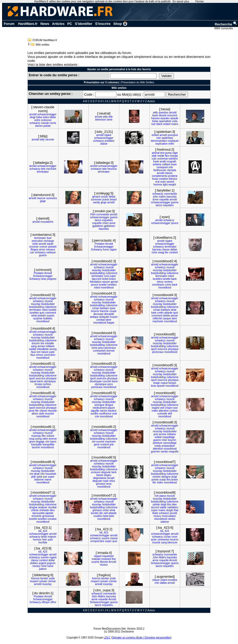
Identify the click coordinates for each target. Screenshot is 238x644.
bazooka (172, 197)
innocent (172, 115)
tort (38, 352)
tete (43, 169)
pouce (175, 223)
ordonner (46, 120)
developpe (96, 381)
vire (47, 442)
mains (175, 124)
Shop (120, 24)
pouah (111, 478)
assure (106, 282)
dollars (34, 563)
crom (174, 537)
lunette (103, 285)
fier (167, 252)
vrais (163, 182)
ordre (37, 120)
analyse (43, 507)
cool (106, 276)
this (169, 480)
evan (174, 164)
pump (168, 153)
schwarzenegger (47, 114)
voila (175, 121)
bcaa (155, 179)
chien (106, 223)
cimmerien (163, 540)
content (174, 252)
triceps (38, 384)
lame (109, 320)
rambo (164, 452)
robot (97, 288)
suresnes (52, 198)
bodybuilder (109, 270)
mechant (51, 169)
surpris (50, 316)
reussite (52, 411)
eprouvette (39, 513)
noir (153, 124)
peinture (157, 443)
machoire (158, 321)
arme (155, 200)
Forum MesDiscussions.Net (110, 629)
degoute (106, 472)
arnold (33, 114)
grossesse (48, 516)
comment (51, 313)
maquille (174, 452)
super (113, 276)
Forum (9, 24)
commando (170, 194)
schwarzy (35, 123)
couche (107, 381)
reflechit (157, 318)
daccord (97, 279)
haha (39, 117)
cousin (104, 197)
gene (97, 444)
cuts (154, 159)
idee (174, 504)
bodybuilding (97, 273)
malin (155, 411)
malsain (96, 559)
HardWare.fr (28, 24)
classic (169, 173)
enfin (171, 144)
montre (157, 477)
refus (112, 481)
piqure (111, 408)
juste (52, 352)
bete (154, 313)
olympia (172, 170)
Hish (93, 214)
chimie (35, 510)
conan (96, 308)
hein (45, 540)
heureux (112, 169)
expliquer (174, 141)
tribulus (173, 179)
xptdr (39, 477)
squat (33, 381)
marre (48, 480)
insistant (106, 559)
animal (155, 153)
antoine (157, 164)
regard (155, 408)
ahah (37, 474)
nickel (105, 279)
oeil (162, 408)
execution (37, 241)
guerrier (155, 452)
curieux (174, 411)
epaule (174, 118)
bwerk (100, 475)
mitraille (49, 343)
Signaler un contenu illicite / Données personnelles (141, 638)
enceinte (37, 516)
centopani (162, 167)
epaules (165, 118)
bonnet (110, 351)
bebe (44, 537)
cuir (32, 252)
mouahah (51, 474)
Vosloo (104, 565)
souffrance (105, 414)
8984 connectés (224, 28)
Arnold (109, 244)
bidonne (39, 480)
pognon (51, 563)
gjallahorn (109, 226)
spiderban (167, 138)
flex (167, 156)
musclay (97, 270)
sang (34, 346)
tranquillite (49, 444)
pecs (101, 348)
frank (156, 162)
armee (41, 346)
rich (157, 496)
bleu (52, 510)
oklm (45, 439)
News (45, 24)
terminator (43, 172)
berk (114, 472)
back (174, 279)
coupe (113, 311)
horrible (43, 542)
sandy (97, 202)
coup (32, 439)
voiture (50, 436)
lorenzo (35, 578)
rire (94, 442)
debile (166, 316)
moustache (47, 222)
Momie (104, 562)
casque (167, 318)
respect (34, 581)
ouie (115, 414)
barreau (157, 250)
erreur (40, 355)
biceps (172, 383)
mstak (161, 156)
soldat (33, 349)
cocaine (52, 519)
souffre (94, 414)
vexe (109, 484)
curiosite (162, 414)
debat (112, 197)
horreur (37, 540)
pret (156, 434)
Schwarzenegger (104, 247)
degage (40, 442)
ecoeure (96, 472)
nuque (164, 383)
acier (154, 540)
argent (42, 563)
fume (106, 250)
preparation (168, 446)
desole (163, 115)
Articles (58, 24)
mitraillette (43, 349)
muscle (110, 267)
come (168, 285)
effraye (46, 602)
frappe (111, 323)
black (159, 124)
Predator (100, 244)
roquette (164, 200)
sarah (50, 244)
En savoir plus (181, 1)
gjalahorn (98, 226)
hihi (43, 474)
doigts (170, 510)
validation (173, 507)
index (46, 117)
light (165, 185)
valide (163, 507)
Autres (151, 101)
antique (94, 317)
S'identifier (84, 24)
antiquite (104, 317)
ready (158, 446)
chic (157, 583)
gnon (32, 442)
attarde (168, 313)
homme (158, 185)
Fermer (200, 1)
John (156, 557)
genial (114, 282)
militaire (50, 346)
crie (97, 416)
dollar (52, 560)
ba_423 (43, 531)
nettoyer (51, 252)
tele (111, 117)
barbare (104, 308)
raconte (50, 140)
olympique (50, 381)
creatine (163, 179)
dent (174, 318)
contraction (100, 351)
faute (155, 115)
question (163, 113)
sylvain (43, 581)
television (101, 120)
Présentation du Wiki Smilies (138, 82)
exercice (162, 349)
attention (163, 411)
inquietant (108, 556)
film (44, 436)
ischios (47, 384)
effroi (53, 602)
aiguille (95, 411)
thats (155, 513)
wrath (163, 162)
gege (43, 201)
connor (44, 247)
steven (39, 126)
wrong (53, 349)
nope (106, 481)
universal (162, 159)
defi (170, 414)
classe (104, 144)
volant (164, 580)
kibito (53, 117)
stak (154, 156)
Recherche (226, 24)
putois (106, 200)
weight (172, 185)
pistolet (52, 247)
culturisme (111, 273)
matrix (162, 197)
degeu (108, 475)
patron (43, 569)
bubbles (48, 318)
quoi (42, 313)
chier (165, 440)
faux (34, 352)
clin (101, 513)
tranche (104, 311)
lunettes (112, 285)
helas (155, 121)
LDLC (107, 638)
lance (159, 205)
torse (94, 348)
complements (160, 176)
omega (174, 156)
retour (160, 282)
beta (106, 516)
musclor (50, 414)
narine (104, 411)
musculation (169, 516)
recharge (49, 241)
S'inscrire (103, 24)
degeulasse (100, 478)
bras (44, 279)
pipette (49, 513)
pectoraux (110, 348)
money (36, 566)
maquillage (168, 437)
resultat (52, 507)
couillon (98, 516)
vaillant (166, 164)
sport (154, 349)
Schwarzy (97, 250)
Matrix (163, 557)
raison (45, 352)
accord (155, 507)
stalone (165, 522)
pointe (47, 126)
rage (175, 153)
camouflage (170, 443)
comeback (158, 285)
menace (50, 250)
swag (161, 252)
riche (155, 252)
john (155, 197)
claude (45, 123)
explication (161, 144)
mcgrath (172, 162)
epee (112, 308)
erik (171, 167)
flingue (34, 250)
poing (38, 439)
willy (105, 117)
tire (42, 343)
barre (40, 381)
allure (35, 414)
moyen (114, 317)
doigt (33, 117)
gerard (96, 197)
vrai (157, 182)
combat (101, 320)
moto (35, 244)
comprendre (97, 541)
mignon (52, 537)
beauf (113, 200)
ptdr (34, 477)
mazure (41, 198)
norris (53, 123)
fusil (49, 238)
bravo (113, 279)
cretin (160, 313)
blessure (172, 542)
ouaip (162, 480)
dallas (174, 250)
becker (44, 578)
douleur (112, 411)
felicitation (95, 282)
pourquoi (173, 135)
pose (32, 411)
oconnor (34, 247)
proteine (173, 176)
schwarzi (164, 513)
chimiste (44, 510)
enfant (167, 124)
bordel (95, 513)
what (34, 316)
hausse (155, 118)
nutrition (173, 159)
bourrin (95, 311)
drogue (109, 405)
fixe (114, 559)
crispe (168, 408)
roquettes (168, 205)
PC (70, 24)
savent (170, 182)
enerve (53, 439)
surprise (38, 318)
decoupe (98, 314)
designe (166, 477)
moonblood (107, 288)
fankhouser (160, 170)
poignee (52, 279)
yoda (52, 578)
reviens (168, 282)
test (162, 153)
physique (173, 349)
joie (112, 444)
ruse (175, 408)
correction (49, 355)
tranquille (36, 444)
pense (174, 316)
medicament (100, 408)
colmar (52, 581)
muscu (157, 516)
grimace (101, 484)
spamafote (165, 121)
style (41, 414)
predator (109, 141)
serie (110, 120)
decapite (109, 314)
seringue (99, 405)
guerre (175, 202)
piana (163, 496)
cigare (108, 135)
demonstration (159, 141)
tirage (157, 383)
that (176, 510)
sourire (100, 442)
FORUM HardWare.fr (45, 40)
